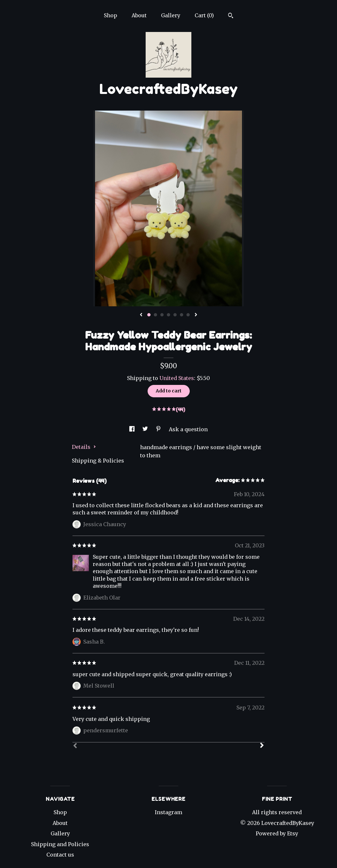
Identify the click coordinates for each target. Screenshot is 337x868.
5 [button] (175, 315)
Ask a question (188, 429)
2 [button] (155, 315)
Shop (111, 15)
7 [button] (188, 315)
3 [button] (162, 315)
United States (177, 378)
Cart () (204, 15)
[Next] (262, 746)
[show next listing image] (196, 315)
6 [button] (182, 315)
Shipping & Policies (98, 461)
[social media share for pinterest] (159, 429)
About (139, 15)
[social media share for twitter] (146, 429)
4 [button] (168, 315)
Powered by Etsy (277, 833)
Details (84, 447)
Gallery (171, 15)
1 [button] (149, 315)
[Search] (231, 16)
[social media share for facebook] (133, 429)
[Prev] (75, 746)
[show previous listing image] (141, 315)
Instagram (168, 812)
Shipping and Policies (60, 844)
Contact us (60, 855)
